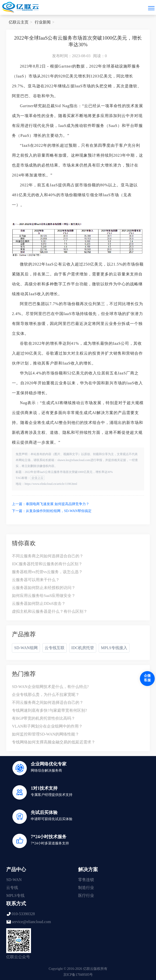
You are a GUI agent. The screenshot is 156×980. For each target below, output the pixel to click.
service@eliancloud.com (31, 922)
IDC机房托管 (83, 648)
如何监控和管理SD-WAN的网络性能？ (45, 734)
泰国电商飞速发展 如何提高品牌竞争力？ (58, 504)
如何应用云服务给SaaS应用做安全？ (44, 596)
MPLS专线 (15, 895)
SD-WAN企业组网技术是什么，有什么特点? (50, 687)
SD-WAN (14, 880)
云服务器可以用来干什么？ (36, 580)
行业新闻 (43, 22)
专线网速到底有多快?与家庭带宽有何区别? (49, 710)
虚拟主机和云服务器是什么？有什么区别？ (50, 611)
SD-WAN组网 (26, 648)
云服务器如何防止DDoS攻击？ (39, 603)
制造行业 (86, 888)
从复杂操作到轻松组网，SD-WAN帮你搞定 (59, 511)
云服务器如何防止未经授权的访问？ (44, 588)
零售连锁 (86, 880)
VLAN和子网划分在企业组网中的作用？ (47, 726)
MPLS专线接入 (114, 648)
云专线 (12, 888)
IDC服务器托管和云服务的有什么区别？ (47, 564)
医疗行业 (86, 895)
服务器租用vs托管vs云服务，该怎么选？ (47, 572)
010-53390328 (23, 914)
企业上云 (37, 478)
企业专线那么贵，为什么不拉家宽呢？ (46, 695)
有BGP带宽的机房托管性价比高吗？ (44, 718)
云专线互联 (55, 648)
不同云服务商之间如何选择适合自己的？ (48, 556)
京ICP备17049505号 (78, 975)
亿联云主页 (19, 22)
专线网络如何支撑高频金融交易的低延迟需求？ (54, 742)
